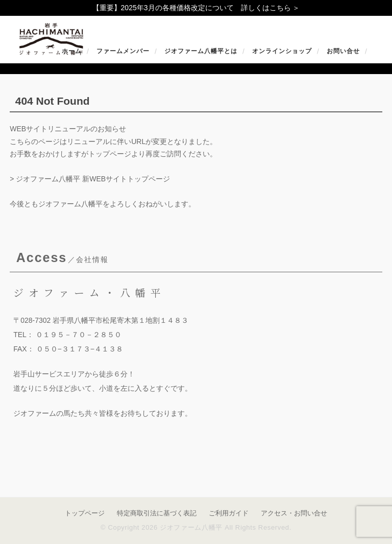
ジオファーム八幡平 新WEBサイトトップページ (93, 179)
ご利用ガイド (229, 513)
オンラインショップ (282, 51)
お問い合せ (343, 51)
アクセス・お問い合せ (294, 513)
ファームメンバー (123, 51)
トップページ (85, 513)
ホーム (72, 51)
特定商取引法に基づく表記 (157, 513)
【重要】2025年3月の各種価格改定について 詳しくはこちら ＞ (196, 8)
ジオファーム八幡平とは (201, 51)
